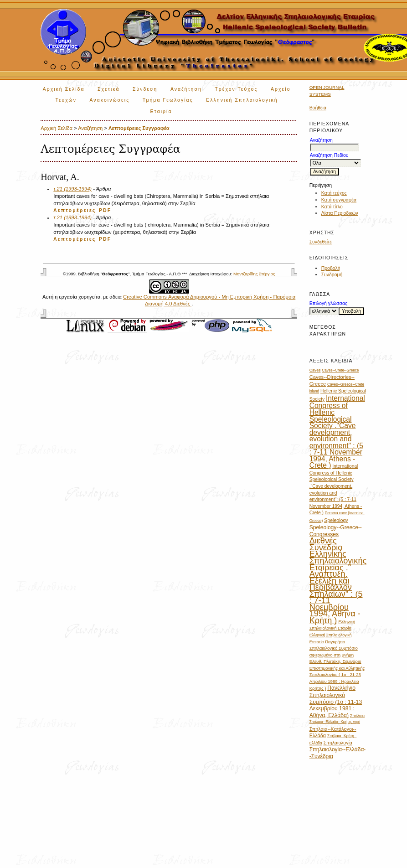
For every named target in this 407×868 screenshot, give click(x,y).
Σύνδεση (145, 89)
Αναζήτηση (186, 89)
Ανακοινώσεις (110, 100)
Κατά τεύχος (334, 193)
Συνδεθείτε (321, 242)
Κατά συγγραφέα (339, 200)
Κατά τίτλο (332, 207)
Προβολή (331, 268)
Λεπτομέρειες (75, 210)
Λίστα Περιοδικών (340, 213)
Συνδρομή (332, 275)
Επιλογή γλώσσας (328, 303)
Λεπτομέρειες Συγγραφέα (139, 128)
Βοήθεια (318, 108)
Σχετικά (109, 89)
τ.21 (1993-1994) (72, 189)
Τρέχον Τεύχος (236, 89)
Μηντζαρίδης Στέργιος (254, 274)
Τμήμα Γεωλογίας (168, 100)
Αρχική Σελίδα (64, 89)
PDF (105, 210)
